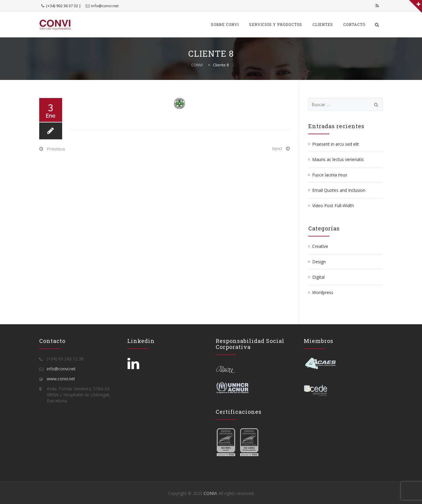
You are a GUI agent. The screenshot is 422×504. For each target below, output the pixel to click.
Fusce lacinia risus (330, 175)
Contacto (354, 24)
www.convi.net (61, 379)
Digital (318, 277)
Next (277, 148)
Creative (320, 246)
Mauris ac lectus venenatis (338, 159)
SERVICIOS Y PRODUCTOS (276, 24)
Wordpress (323, 292)
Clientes (323, 24)
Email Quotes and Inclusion (339, 190)
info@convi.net (105, 6)
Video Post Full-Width (333, 206)
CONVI (210, 493)
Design (319, 262)
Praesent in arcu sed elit (336, 144)
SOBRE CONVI (225, 24)
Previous (56, 149)
